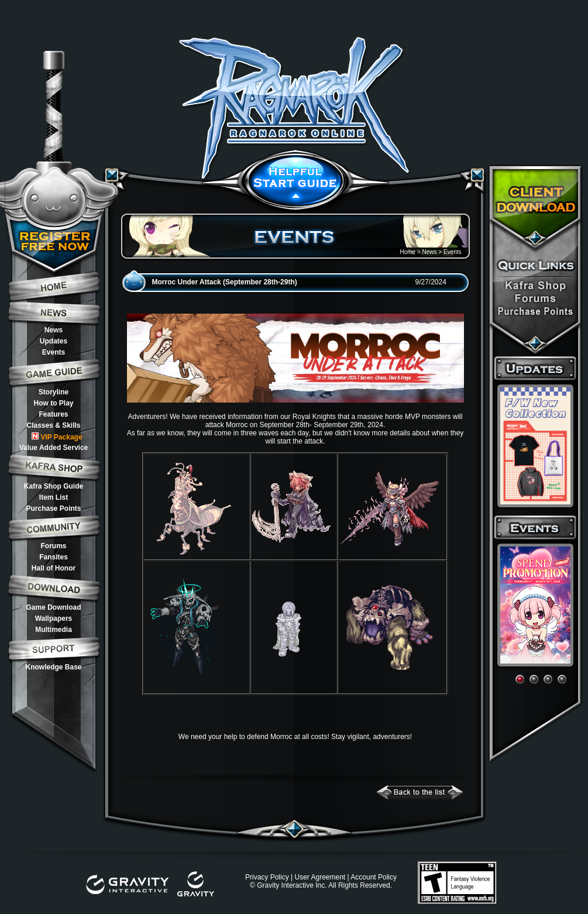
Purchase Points (53, 508)
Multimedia (54, 630)
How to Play (53, 403)
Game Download (53, 607)
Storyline (54, 392)
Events (54, 352)
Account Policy (374, 877)
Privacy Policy (267, 877)
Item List (54, 497)
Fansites (54, 557)
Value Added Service (54, 448)
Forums (53, 546)
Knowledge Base (53, 667)
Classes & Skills (53, 425)
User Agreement (320, 877)
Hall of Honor (54, 568)
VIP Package (57, 437)
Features (53, 414)
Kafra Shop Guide (54, 486)
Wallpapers (54, 619)
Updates (54, 341)
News (54, 330)
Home (408, 252)
